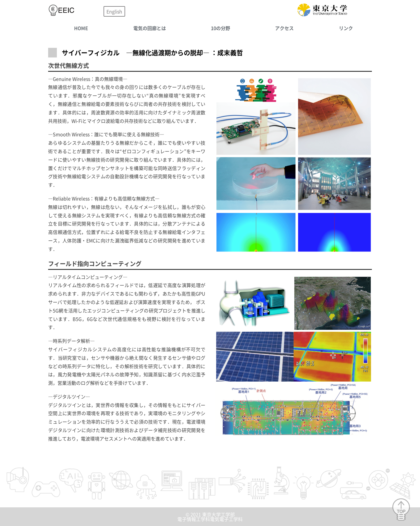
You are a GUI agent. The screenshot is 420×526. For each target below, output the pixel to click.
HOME (81, 28)
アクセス (284, 28)
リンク (346, 28)
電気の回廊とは (150, 28)
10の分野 (220, 28)
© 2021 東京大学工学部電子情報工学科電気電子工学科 (210, 517)
